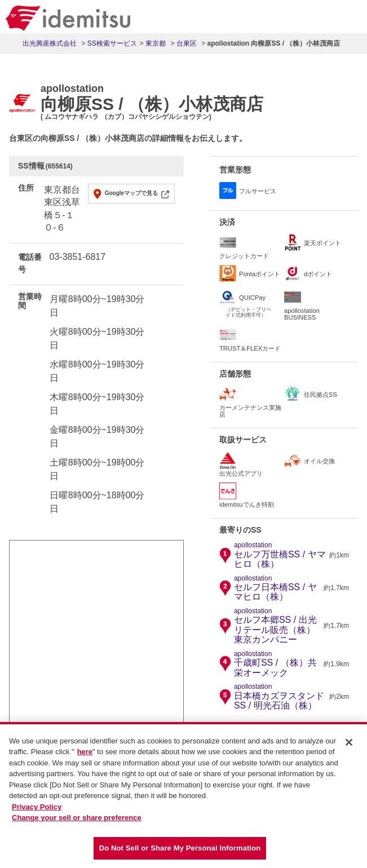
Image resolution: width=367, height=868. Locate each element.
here (85, 757)
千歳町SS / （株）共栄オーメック (277, 664)
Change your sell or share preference (77, 823)
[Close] (349, 748)
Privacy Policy (37, 812)
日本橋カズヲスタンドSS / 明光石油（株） (280, 697)
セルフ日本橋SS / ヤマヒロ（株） (277, 588)
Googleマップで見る (131, 193)
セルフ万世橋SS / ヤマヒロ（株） (280, 555)
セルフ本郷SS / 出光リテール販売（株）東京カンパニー (277, 626)
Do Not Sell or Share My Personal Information (180, 854)
